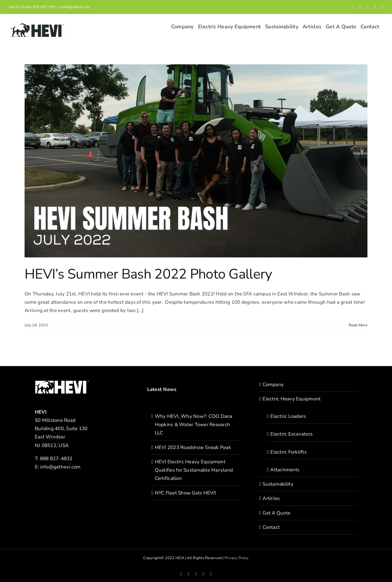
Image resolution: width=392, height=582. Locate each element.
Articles (271, 498)
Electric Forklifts (288, 452)
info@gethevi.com (75, 7)
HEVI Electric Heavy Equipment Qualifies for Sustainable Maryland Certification (194, 470)
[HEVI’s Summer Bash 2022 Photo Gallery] (196, 161)
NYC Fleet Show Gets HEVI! (185, 493)
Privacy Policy (237, 558)
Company (273, 385)
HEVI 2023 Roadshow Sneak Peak (193, 447)
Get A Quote (276, 513)
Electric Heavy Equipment (292, 399)
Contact (271, 527)
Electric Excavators (291, 434)
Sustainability (278, 484)
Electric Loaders (288, 416)
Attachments (285, 470)
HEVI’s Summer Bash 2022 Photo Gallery (148, 274)
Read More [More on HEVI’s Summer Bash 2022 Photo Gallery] (358, 325)
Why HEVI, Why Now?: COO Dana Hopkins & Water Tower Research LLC (194, 425)
